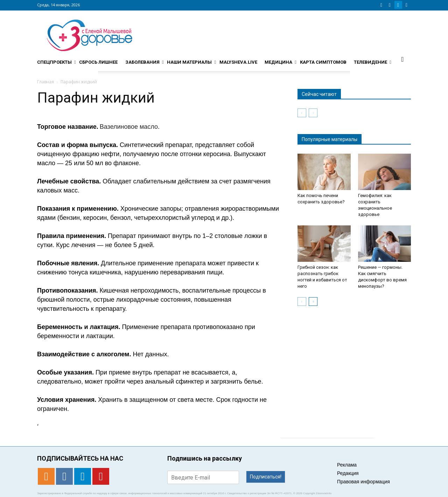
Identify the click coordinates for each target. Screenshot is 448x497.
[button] (402, 59)
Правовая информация (363, 482)
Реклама (347, 465)
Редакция (348, 473)
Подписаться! (266, 477)
